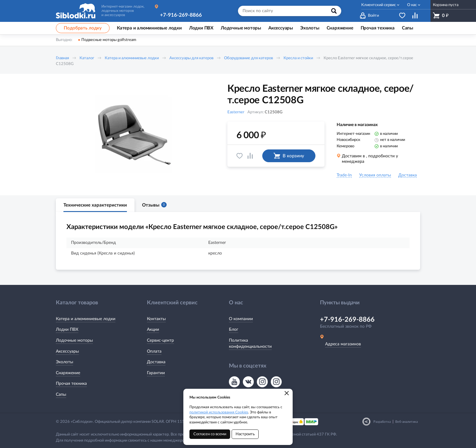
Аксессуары (67, 351)
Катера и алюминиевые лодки (132, 58)
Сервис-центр (160, 340)
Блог (234, 330)
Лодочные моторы (74, 340)
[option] (133, 135)
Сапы (61, 395)
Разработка (382, 422)
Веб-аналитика (406, 422)
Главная (62, 58)
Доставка (156, 362)
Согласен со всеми (210, 434)
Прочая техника (71, 384)
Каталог (87, 58)
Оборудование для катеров (248, 58)
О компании (241, 319)
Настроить (245, 434)
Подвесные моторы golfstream (109, 40)
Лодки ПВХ (67, 330)
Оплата (154, 351)
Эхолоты (65, 362)
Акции (153, 330)
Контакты (156, 319)
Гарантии (156, 373)
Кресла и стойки (298, 58)
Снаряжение (68, 373)
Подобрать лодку (83, 28)
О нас (412, 5)
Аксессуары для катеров (191, 58)
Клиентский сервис (379, 5)
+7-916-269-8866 (181, 15)
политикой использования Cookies (219, 412)
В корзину (289, 156)
